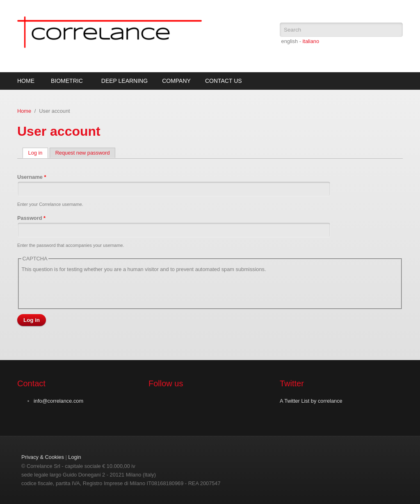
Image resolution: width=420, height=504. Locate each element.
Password (31, 218)
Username (32, 177)
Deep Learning (124, 81)
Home (26, 81)
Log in (38, 153)
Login (74, 457)
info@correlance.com (58, 401)
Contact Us (224, 81)
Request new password (83, 153)
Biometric (67, 81)
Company (176, 81)
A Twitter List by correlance (311, 401)
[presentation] (84, 290)
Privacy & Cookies (43, 457)
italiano (311, 41)
